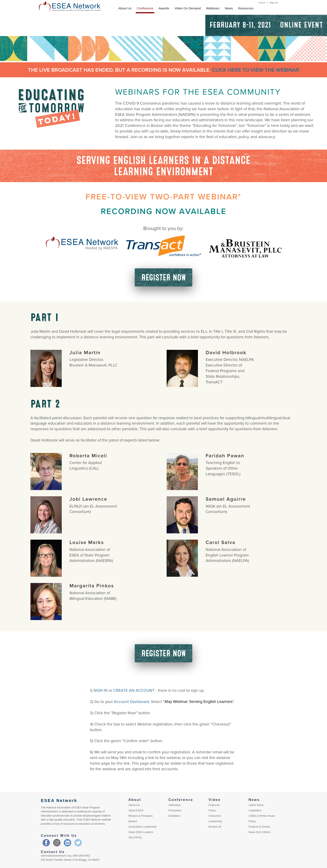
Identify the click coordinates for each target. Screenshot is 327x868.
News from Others (260, 832)
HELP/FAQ (135, 837)
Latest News (256, 805)
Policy (212, 810)
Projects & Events (259, 827)
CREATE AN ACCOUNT (134, 690)
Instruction (215, 816)
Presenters (175, 810)
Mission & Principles (141, 816)
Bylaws (133, 821)
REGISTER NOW (164, 277)
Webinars (213, 8)
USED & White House (262, 816)
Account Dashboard (131, 701)
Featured (214, 805)
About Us (125, 8)
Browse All (215, 827)
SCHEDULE (168, 26)
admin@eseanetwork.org (56, 856)
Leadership (215, 821)
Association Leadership (142, 827)
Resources (246, 8)
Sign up (274, 3)
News (229, 8)
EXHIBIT (138, 20)
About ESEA (136, 810)
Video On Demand (188, 8)
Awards (164, 8)
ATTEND (138, 31)
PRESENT (139, 26)
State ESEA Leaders (141, 832)
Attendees (175, 805)
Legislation (255, 810)
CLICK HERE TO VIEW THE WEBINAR (256, 70)
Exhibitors (174, 816)
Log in (262, 3)
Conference (145, 8)
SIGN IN (101, 690)
